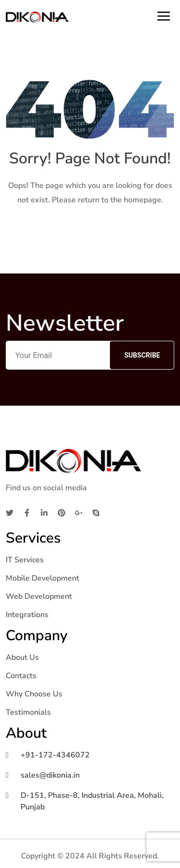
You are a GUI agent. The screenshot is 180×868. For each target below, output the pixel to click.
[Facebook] (27, 512)
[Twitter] (10, 512)
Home (90, 230)
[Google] (79, 512)
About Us (22, 657)
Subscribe (142, 355)
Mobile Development (42, 578)
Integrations (27, 615)
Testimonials (28, 712)
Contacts (21, 676)
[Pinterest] (61, 512)
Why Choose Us (34, 694)
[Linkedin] (44, 512)
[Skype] (96, 512)
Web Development (39, 596)
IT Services (25, 560)
